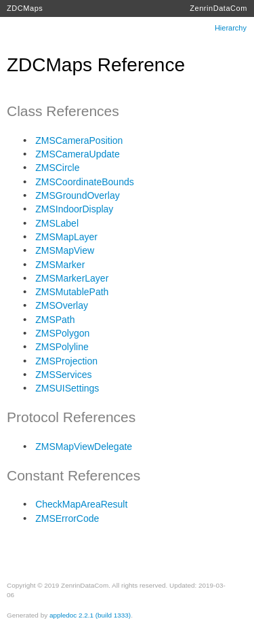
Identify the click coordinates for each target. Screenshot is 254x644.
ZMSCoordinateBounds (85, 182)
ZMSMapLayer (66, 237)
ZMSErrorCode (67, 518)
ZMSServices (63, 375)
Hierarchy (231, 28)
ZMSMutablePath (72, 292)
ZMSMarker (60, 265)
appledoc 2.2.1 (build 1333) (90, 615)
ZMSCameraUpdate (78, 154)
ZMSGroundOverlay (77, 195)
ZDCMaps (25, 8)
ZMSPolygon (62, 333)
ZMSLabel (57, 223)
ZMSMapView (65, 250)
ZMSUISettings (67, 388)
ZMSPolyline (62, 347)
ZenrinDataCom (218, 8)
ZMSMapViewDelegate (84, 447)
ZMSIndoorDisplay (74, 209)
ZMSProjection (66, 361)
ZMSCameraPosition (79, 140)
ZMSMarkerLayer (72, 278)
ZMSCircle (57, 168)
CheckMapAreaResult (81, 504)
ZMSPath (55, 320)
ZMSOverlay (62, 305)
